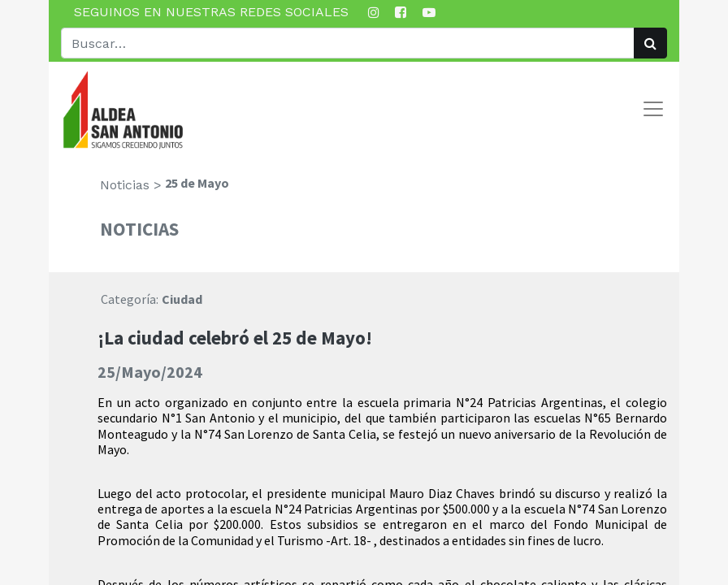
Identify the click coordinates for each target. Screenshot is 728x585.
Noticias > (131, 185)
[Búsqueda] (650, 43)
